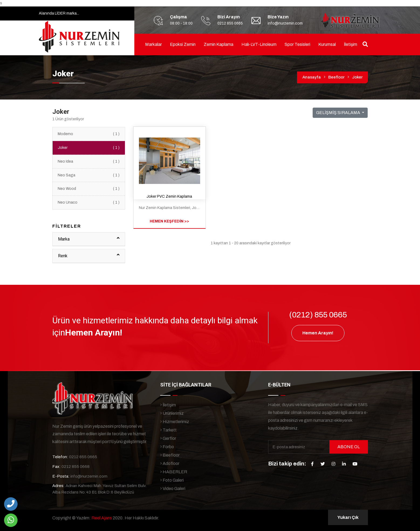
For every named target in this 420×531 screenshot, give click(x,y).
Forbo (167, 447)
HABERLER (174, 472)
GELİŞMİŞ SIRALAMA (339, 113)
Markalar (153, 44)
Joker (357, 77)
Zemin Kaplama (218, 44)
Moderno (89, 134)
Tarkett (168, 430)
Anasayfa (312, 77)
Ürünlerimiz (172, 413)
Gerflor (168, 438)
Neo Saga (89, 175)
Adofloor (170, 463)
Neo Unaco (89, 203)
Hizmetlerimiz (175, 422)
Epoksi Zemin (183, 44)
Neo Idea (89, 162)
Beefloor (336, 77)
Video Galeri (173, 489)
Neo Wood (89, 189)
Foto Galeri (172, 480)
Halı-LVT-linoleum (259, 44)
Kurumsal (327, 44)
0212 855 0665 (230, 23)
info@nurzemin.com (285, 23)
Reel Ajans (102, 518)
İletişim (351, 44)
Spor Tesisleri (297, 44)
